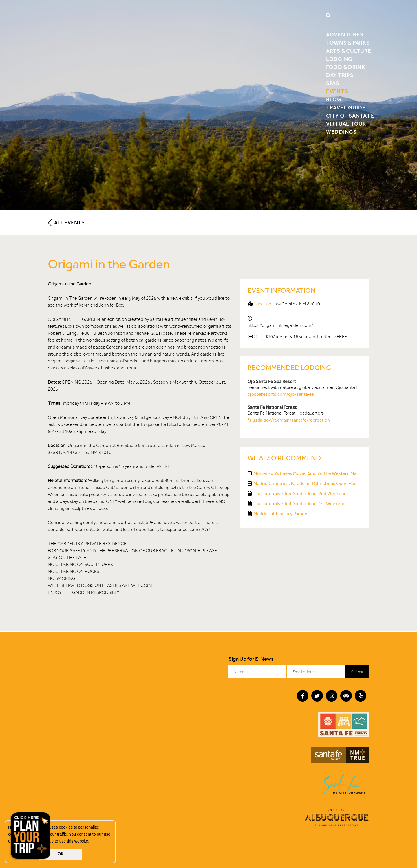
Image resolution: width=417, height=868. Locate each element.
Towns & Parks (348, 43)
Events (337, 91)
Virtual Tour (346, 124)
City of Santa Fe (350, 116)
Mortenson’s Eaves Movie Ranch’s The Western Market (309, 473)
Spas (333, 83)
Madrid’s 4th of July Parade (280, 514)
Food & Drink (346, 67)
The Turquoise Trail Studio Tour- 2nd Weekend (300, 493)
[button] (91, 842)
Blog (334, 99)
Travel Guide (346, 108)
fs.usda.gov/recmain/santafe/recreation (289, 420)
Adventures (345, 35)
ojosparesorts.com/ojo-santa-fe (281, 394)
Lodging (339, 59)
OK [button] (60, 854)
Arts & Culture (349, 51)
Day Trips (340, 75)
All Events (66, 223)
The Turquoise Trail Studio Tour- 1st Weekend (299, 504)
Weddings (341, 132)
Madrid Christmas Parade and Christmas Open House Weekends (319, 483)
